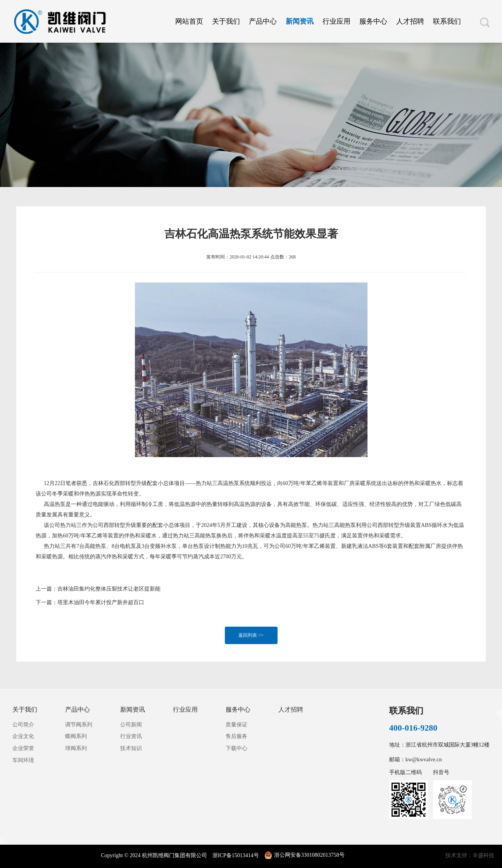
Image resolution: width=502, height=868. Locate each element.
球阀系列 (76, 748)
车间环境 (23, 760)
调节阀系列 (79, 725)
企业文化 (23, 736)
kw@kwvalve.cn (424, 760)
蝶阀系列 (76, 736)
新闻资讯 (300, 21)
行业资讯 (131, 736)
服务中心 (373, 21)
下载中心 (236, 748)
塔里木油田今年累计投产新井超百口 (101, 602)
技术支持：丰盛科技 (470, 855)
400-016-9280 (413, 728)
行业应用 (336, 21)
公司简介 (23, 725)
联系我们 (447, 21)
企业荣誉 (23, 748)
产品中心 (263, 21)
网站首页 (189, 21)
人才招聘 (410, 21)
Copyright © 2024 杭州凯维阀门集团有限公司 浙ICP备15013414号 (180, 855)
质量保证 (236, 725)
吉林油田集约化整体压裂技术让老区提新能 (109, 589)
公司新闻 (131, 725)
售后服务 (236, 736)
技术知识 (131, 748)
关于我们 (226, 21)
